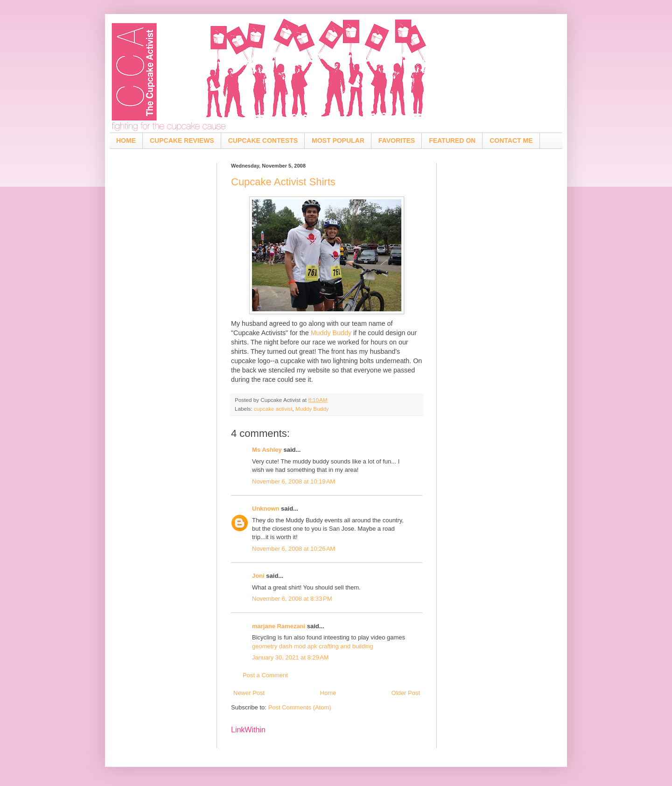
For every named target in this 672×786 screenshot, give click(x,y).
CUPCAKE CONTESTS (263, 140)
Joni (258, 576)
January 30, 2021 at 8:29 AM (290, 657)
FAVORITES (397, 140)
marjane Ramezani (279, 626)
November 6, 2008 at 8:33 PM (292, 599)
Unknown (266, 509)
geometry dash (272, 646)
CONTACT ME (511, 140)
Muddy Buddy (331, 333)
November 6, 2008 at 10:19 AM (294, 481)
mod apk (306, 646)
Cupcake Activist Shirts (283, 182)
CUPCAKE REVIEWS (182, 140)
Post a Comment (265, 675)
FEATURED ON (452, 140)
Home (328, 693)
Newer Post (249, 693)
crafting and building (346, 646)
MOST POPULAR (338, 140)
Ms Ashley (267, 450)
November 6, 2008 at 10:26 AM (294, 549)
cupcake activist (273, 409)
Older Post (406, 693)
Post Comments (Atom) (300, 707)
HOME (126, 140)
